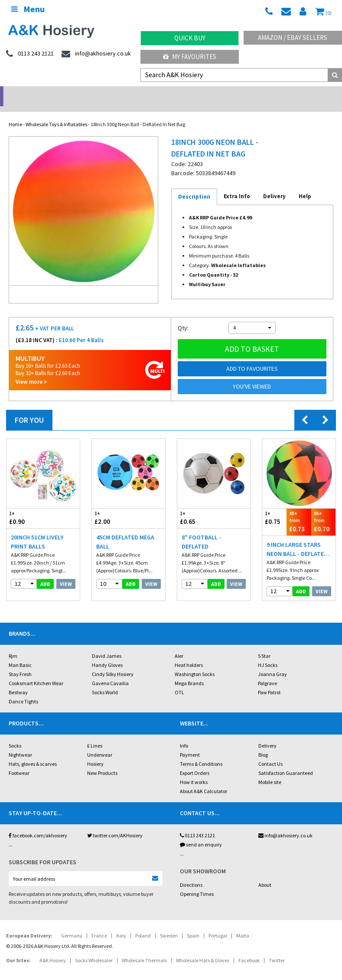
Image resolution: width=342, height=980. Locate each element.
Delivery (267, 734)
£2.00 (110, 507)
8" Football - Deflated (201, 531)
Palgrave (267, 672)
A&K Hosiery (53, 949)
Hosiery (95, 753)
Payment (190, 743)
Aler (179, 645)
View (66, 573)
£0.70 (323, 510)
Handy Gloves (107, 654)
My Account (128, 93)
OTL (179, 681)
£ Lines (95, 734)
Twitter (277, 949)
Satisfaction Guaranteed (286, 762)
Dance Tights (23, 690)
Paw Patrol (269, 681)
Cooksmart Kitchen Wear (36, 672)
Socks (15, 734)
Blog (263, 743)
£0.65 (195, 507)
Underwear (100, 743)
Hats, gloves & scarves (33, 753)
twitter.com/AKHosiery (115, 824)
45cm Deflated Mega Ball (125, 531)
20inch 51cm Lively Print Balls (37, 531)
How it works (194, 771)
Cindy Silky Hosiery (113, 663)
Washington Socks (195, 663)
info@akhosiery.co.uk (285, 824)
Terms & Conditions (201, 753)
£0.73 (299, 510)
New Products (102, 762)
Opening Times (197, 883)
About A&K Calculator (204, 780)
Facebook (249, 949)
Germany (72, 924)
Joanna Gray (272, 663)
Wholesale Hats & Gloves (203, 949)
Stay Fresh (20, 663)
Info (184, 734)
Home (15, 113)
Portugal (218, 924)
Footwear (19, 762)
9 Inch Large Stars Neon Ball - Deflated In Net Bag (297, 538)
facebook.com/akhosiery (38, 824)
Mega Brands (189, 672)
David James (107, 645)
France (99, 924)
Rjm (13, 645)
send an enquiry (201, 833)
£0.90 (25, 507)
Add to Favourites (252, 357)
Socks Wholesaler (94, 949)
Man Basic (20, 654)
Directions (191, 874)
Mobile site (270, 771)
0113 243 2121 (197, 824)
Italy (121, 924)
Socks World (105, 681)
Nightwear (20, 743)
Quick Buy (190, 38)
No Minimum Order (43, 93)
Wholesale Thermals (144, 949)
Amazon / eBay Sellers (293, 38)
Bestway (18, 681)
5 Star (264, 645)
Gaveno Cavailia (110, 672)
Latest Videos (299, 93)
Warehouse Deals (214, 93)
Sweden (169, 924)
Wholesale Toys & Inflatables (56, 113)
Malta (243, 924)
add (45, 573)
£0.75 (274, 507)
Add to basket (252, 338)
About (265, 874)
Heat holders (189, 654)
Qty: (183, 317)
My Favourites (190, 57)
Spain (193, 924)
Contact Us (270, 753)
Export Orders (195, 762)
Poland (143, 924)
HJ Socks (268, 654)
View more (31, 371)
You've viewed (252, 375)
